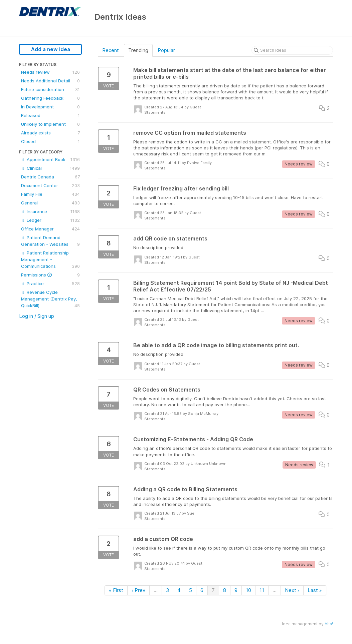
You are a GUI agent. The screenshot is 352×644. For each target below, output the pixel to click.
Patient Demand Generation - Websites (50, 241)
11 (262, 590)
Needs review (50, 72)
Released (50, 115)
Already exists (50, 133)
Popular (166, 50)
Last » (315, 590)
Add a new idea (51, 49)
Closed (50, 141)
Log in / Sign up (37, 316)
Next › (292, 590)
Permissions (50, 275)
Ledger (50, 220)
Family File (50, 194)
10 (248, 590)
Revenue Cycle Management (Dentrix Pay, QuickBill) (50, 299)
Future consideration (50, 89)
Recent (111, 50)
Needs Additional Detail (50, 81)
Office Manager (50, 229)
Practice (50, 283)
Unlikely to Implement (50, 124)
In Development (50, 107)
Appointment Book (50, 159)
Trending (138, 50)
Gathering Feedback (50, 98)
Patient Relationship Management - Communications (50, 260)
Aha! (329, 624)
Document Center (50, 185)
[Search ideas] (292, 50)
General (50, 203)
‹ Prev (138, 590)
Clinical (50, 168)
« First (116, 590)
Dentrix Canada (50, 177)
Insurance (50, 211)
